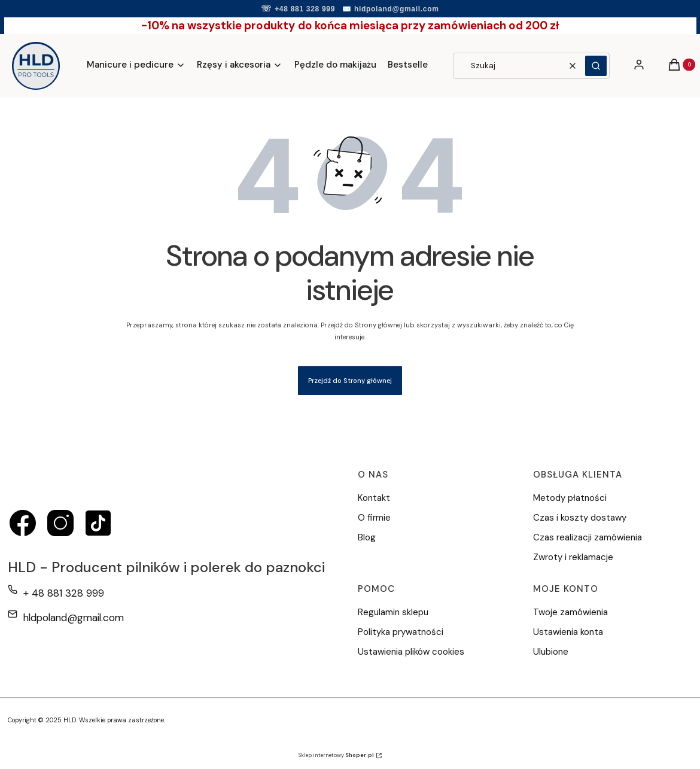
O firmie (374, 518)
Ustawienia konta (568, 632)
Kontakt (374, 498)
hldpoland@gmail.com (397, 9)
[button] (596, 66)
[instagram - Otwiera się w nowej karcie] (60, 523)
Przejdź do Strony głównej (350, 381)
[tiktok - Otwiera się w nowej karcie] (98, 523)
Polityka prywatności (401, 632)
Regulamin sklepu (393, 612)
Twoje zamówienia (570, 612)
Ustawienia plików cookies (412, 652)
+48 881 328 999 (305, 9)
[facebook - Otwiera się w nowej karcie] (23, 523)
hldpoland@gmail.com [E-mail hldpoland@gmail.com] (74, 618)
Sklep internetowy (336, 755)
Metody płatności (570, 498)
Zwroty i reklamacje (573, 557)
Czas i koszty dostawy (580, 518)
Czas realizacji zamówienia (588, 537)
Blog (367, 537)
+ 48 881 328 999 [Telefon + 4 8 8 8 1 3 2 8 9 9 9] (64, 593)
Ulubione (551, 652)
